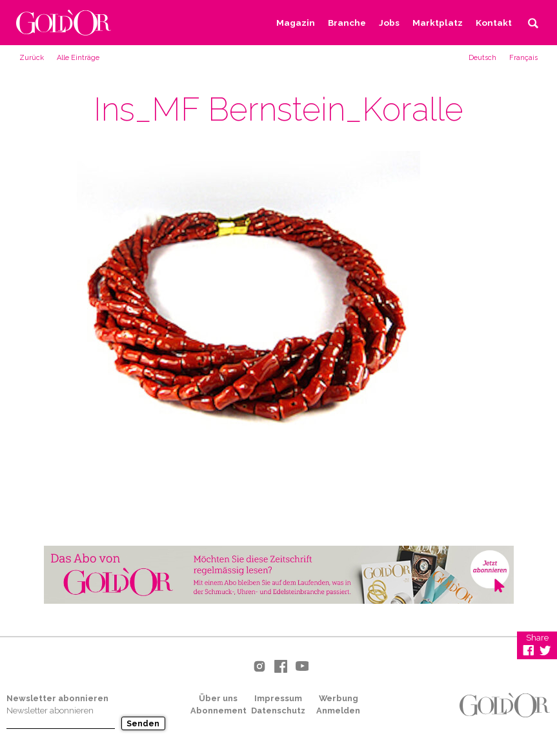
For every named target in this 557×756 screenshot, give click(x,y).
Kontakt (494, 23)
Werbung (339, 698)
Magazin (296, 23)
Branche (347, 23)
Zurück (32, 58)
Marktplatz (438, 23)
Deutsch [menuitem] (482, 58)
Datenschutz (278, 711)
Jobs (389, 23)
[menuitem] (482, 57)
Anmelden (338, 711)
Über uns (218, 698)
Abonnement (218, 711)
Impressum (278, 698)
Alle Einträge (78, 58)
